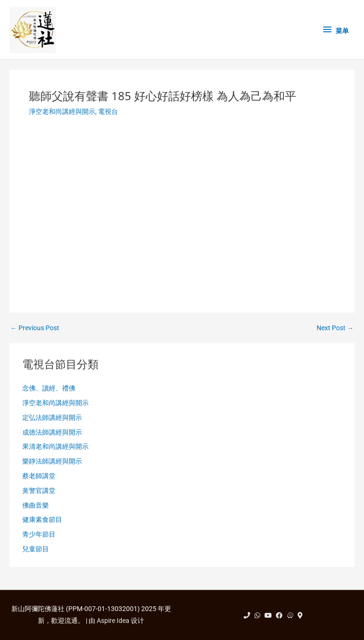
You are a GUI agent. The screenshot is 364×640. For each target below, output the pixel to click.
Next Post (335, 328)
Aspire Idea (113, 621)
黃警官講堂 (39, 491)
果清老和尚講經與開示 (55, 446)
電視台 (108, 111)
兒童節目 (36, 549)
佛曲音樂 (36, 505)
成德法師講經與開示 (52, 432)
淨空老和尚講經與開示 (62, 111)
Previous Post (35, 328)
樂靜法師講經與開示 (52, 461)
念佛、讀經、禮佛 (49, 388)
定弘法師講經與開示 (52, 417)
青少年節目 (39, 534)
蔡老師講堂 (39, 476)
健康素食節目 (42, 519)
